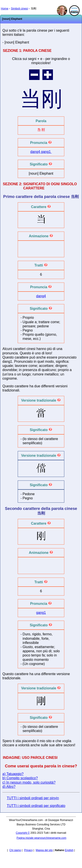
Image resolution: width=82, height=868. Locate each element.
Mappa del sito (44, 850)
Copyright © (23, 833)
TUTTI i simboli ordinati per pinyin (33, 798)
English (69, 850)
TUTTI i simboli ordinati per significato (36, 806)
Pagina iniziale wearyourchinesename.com (41, 838)
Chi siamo (15, 850)
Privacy (28, 850)
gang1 (46, 152)
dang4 (36, 152)
